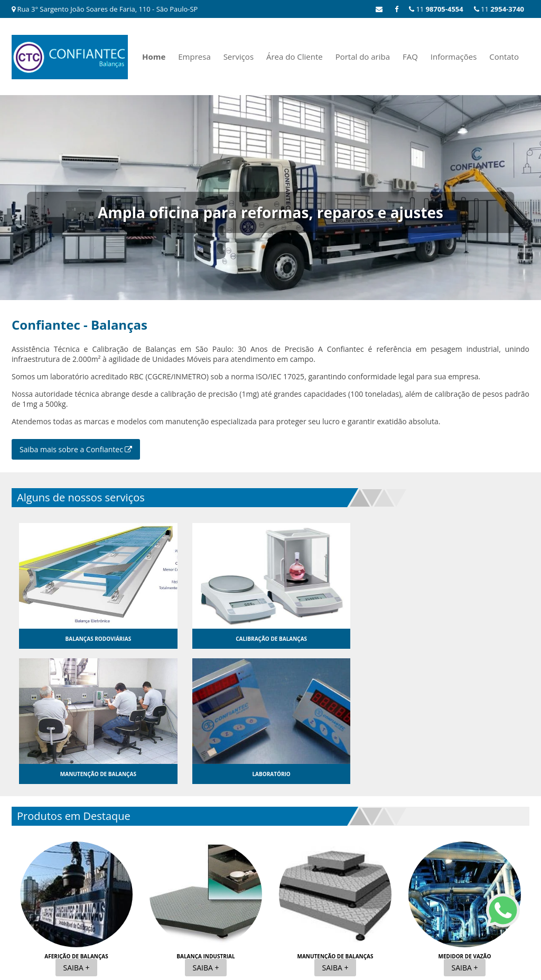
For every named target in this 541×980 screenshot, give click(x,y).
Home (154, 57)
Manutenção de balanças (335, 821)
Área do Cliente (295, 57)
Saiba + (77, 832)
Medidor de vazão (465, 821)
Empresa (194, 57)
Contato (504, 57)
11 (499, 9)
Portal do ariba (363, 57)
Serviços (239, 57)
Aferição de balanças (76, 821)
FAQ (410, 57)
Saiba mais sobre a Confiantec (76, 449)
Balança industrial (206, 821)
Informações (454, 57)
